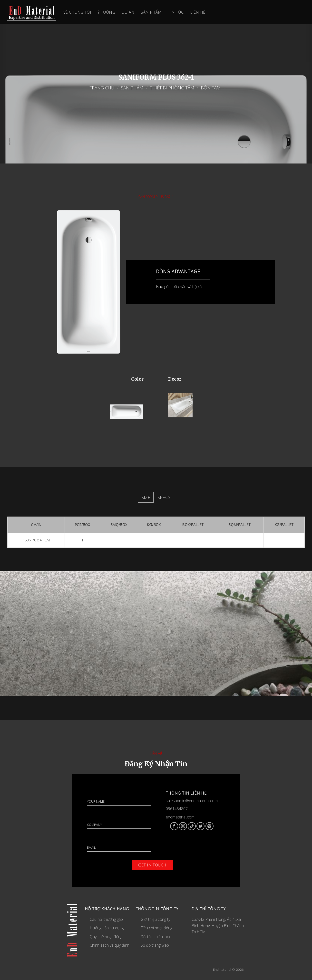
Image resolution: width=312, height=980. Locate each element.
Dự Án (128, 12)
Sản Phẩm (132, 88)
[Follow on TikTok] (192, 826)
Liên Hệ (198, 12)
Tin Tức (176, 12)
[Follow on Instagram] (183, 826)
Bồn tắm (212, 88)
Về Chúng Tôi (77, 12)
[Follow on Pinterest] (210, 826)
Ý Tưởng (106, 12)
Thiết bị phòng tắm (172, 88)
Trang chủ (102, 88)
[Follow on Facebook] (174, 826)
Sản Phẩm (151, 12)
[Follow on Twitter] (200, 826)
